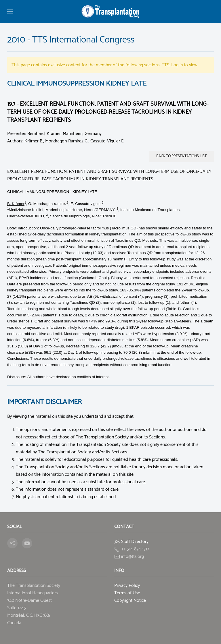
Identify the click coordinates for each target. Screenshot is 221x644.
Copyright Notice (130, 601)
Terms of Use (127, 593)
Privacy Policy (127, 586)
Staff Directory (135, 542)
